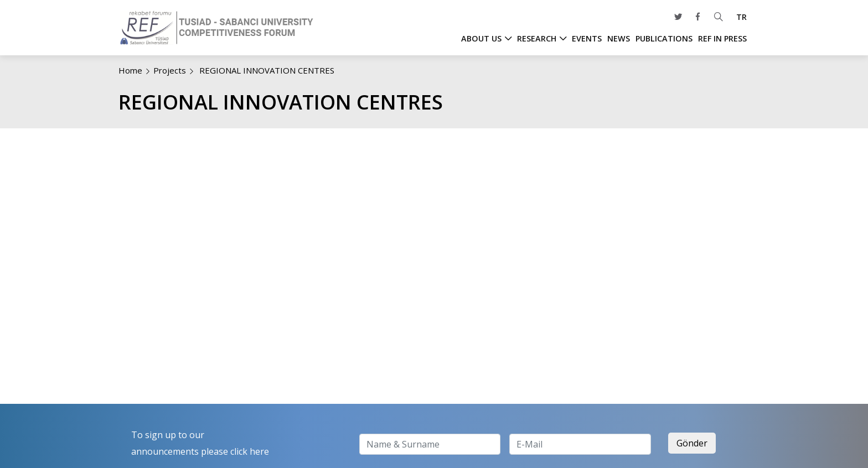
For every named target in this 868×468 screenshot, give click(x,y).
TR (742, 17)
